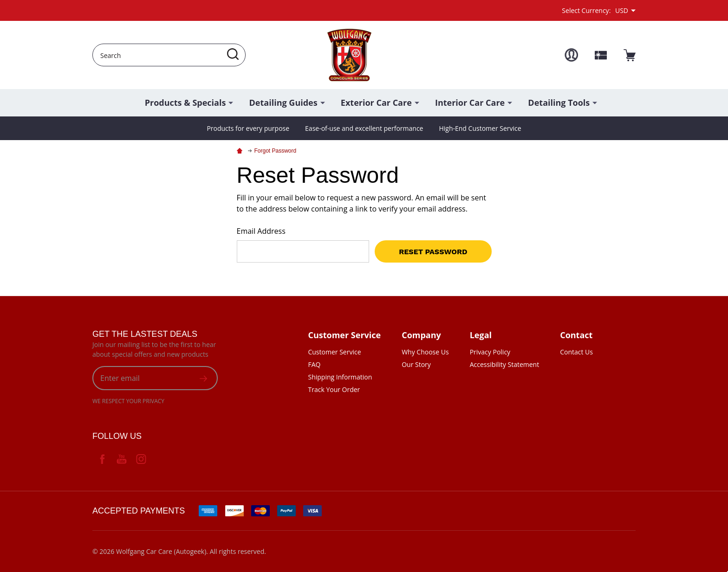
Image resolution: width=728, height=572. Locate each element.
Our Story (416, 364)
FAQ (314, 364)
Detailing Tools (559, 103)
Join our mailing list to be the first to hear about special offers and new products (154, 349)
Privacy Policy (490, 352)
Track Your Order (334, 389)
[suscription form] (203, 378)
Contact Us (576, 352)
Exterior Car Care (376, 103)
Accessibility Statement (505, 364)
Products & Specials (185, 103)
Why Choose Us (425, 352)
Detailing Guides (283, 103)
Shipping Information (340, 377)
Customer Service (334, 352)
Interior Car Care (470, 103)
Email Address (261, 231)
